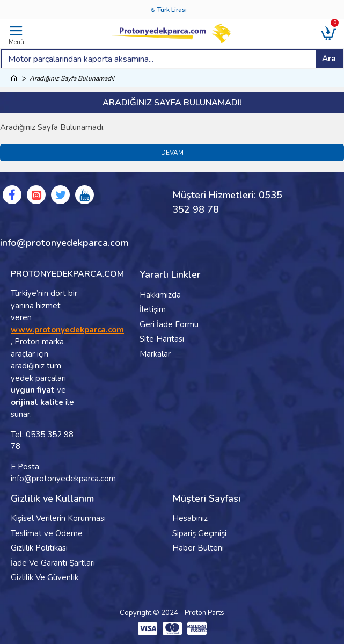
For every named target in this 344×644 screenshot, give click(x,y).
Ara (329, 59)
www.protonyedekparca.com (67, 330)
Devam (172, 153)
